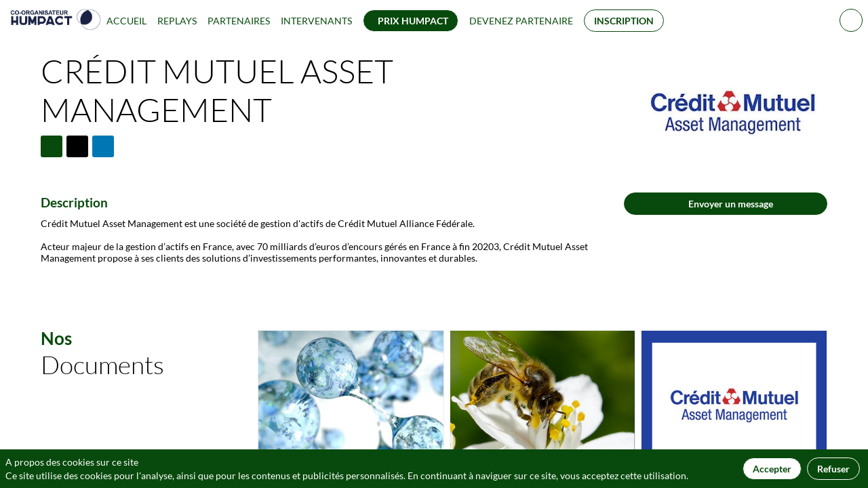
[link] (126, 20)
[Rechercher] (851, 20)
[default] (521, 20)
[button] (411, 21)
